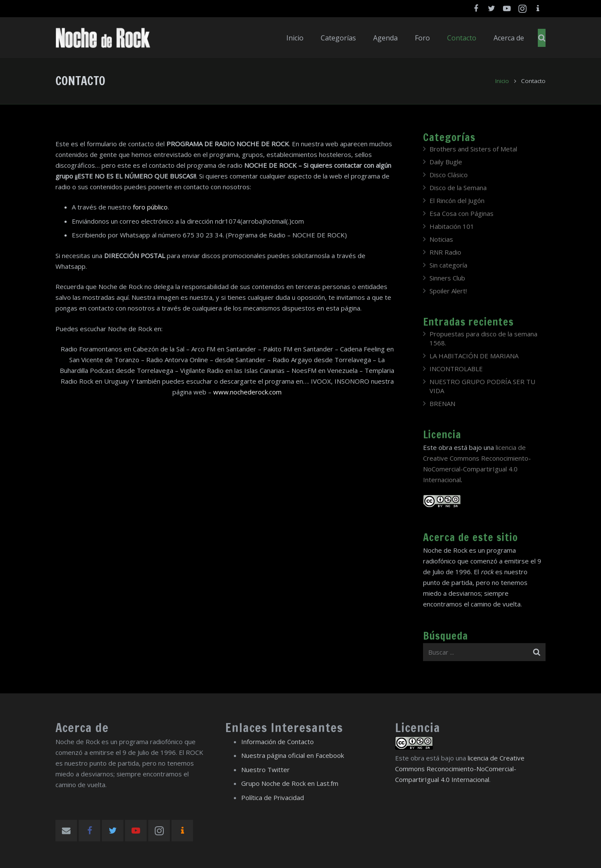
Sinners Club (447, 278)
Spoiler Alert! (448, 291)
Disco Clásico (449, 175)
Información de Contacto (278, 742)
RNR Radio (445, 252)
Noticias (441, 239)
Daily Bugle (446, 162)
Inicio (502, 81)
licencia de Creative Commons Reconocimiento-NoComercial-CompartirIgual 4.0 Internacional (460, 769)
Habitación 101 (452, 226)
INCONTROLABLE (456, 369)
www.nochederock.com (247, 392)
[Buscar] (542, 38)
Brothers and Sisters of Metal (473, 149)
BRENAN (442, 403)
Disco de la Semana (458, 188)
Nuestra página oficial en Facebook (293, 755)
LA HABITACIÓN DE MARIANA (474, 356)
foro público (150, 207)
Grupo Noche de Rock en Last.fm (290, 783)
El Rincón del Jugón (457, 200)
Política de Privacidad (273, 797)
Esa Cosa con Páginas (461, 213)
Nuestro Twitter (265, 770)
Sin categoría (448, 265)
